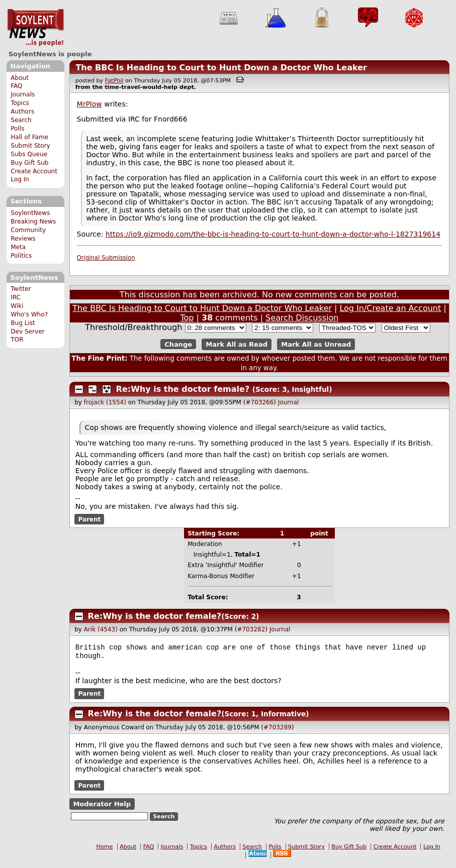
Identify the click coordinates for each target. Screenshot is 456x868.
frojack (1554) (105, 402)
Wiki (17, 306)
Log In (20, 179)
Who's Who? (29, 314)
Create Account (34, 171)
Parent (89, 519)
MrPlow (89, 104)
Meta (18, 247)
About (20, 78)
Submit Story (30, 146)
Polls (17, 129)
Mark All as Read (237, 344)
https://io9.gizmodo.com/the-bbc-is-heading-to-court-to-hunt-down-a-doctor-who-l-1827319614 (273, 234)
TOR (17, 340)
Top (187, 318)
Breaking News (33, 222)
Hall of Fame (29, 137)
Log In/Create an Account (390, 308)
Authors (22, 112)
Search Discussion (302, 318)
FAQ (16, 86)
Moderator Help (102, 807)
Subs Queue (29, 154)
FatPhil (114, 81)
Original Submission (106, 258)
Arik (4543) (101, 629)
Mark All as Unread (316, 344)
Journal (289, 402)
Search (21, 120)
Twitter (21, 289)
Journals (23, 94)
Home (105, 850)
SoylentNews (35, 28)
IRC (16, 297)
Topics (20, 103)
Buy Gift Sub (29, 163)
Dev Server (27, 332)
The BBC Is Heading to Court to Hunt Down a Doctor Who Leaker (221, 68)
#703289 (278, 730)
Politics (21, 256)
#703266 (259, 402)
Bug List (23, 323)
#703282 (251, 629)
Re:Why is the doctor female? (183, 389)
